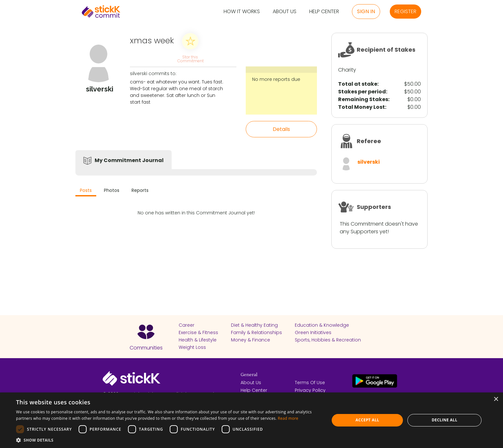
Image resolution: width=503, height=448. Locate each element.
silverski (369, 162)
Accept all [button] (367, 420)
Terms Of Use (310, 383)
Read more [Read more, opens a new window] (288, 418)
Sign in (366, 11)
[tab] (86, 191)
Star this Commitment (190, 59)
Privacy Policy (310, 390)
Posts (86, 190)
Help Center (324, 12)
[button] (168, 440)
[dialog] (251, 420)
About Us (285, 12)
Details (281, 129)
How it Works (242, 12)
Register (405, 11)
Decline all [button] (445, 420)
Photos (112, 190)
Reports (140, 190)
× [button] (496, 399)
